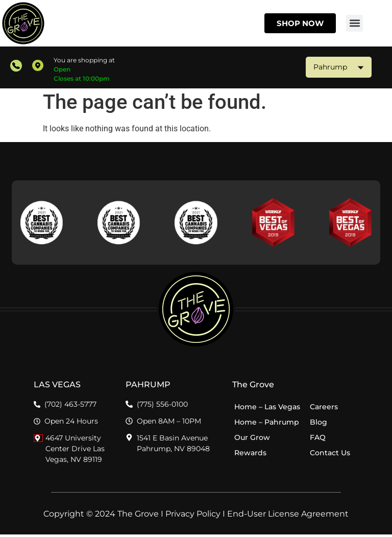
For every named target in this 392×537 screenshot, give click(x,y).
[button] (354, 23)
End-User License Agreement (288, 516)
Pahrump (339, 67)
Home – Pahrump (267, 424)
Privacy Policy (193, 516)
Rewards (250, 455)
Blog (318, 424)
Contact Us (330, 455)
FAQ (318, 439)
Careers (324, 409)
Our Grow (252, 439)
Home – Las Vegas (267, 409)
